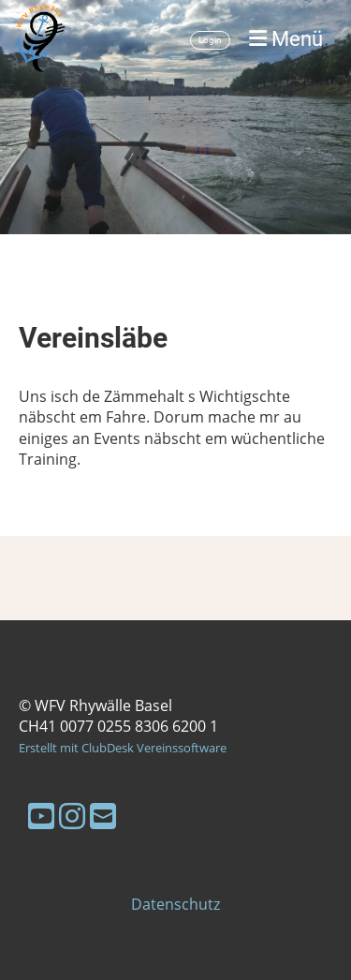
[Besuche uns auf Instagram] (72, 816)
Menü (286, 39)
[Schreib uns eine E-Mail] (103, 816)
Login (210, 40)
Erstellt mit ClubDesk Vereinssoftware (123, 748)
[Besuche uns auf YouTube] (41, 816)
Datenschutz (175, 904)
